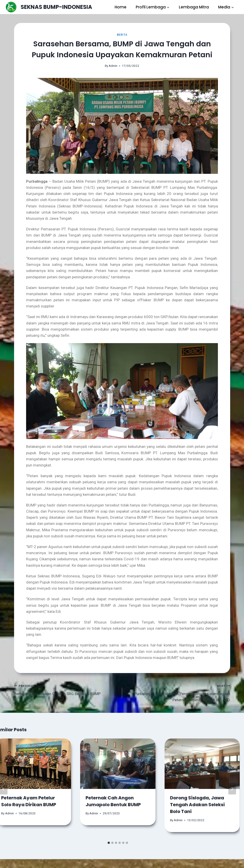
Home (121, 7)
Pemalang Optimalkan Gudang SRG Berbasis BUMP (66, 689)
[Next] (232, 789)
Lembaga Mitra (194, 7)
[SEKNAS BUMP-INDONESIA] (49, 7)
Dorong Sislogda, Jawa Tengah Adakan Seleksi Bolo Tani (197, 805)
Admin (113, 66)
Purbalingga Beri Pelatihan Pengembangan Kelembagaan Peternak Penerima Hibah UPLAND (178, 692)
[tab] (109, 843)
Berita (122, 35)
